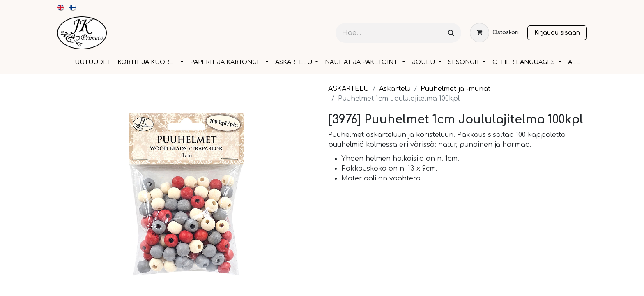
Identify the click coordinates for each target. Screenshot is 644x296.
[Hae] (451, 33)
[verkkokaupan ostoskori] (494, 33)
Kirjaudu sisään (557, 32)
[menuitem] (61, 7)
